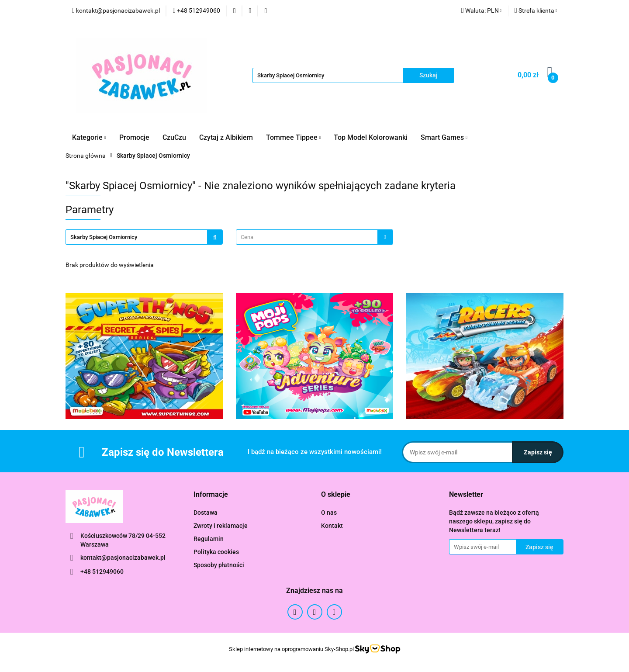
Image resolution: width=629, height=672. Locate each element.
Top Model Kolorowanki (371, 137)
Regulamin (209, 539)
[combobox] (314, 237)
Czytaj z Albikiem (226, 137)
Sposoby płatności (219, 565)
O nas (329, 513)
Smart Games (444, 137)
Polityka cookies (216, 552)
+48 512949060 (102, 572)
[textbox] (307, 237)
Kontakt (332, 526)
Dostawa (206, 513)
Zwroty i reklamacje (221, 526)
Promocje (134, 137)
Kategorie (89, 137)
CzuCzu (174, 137)
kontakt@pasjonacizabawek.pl (123, 558)
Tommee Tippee (294, 137)
